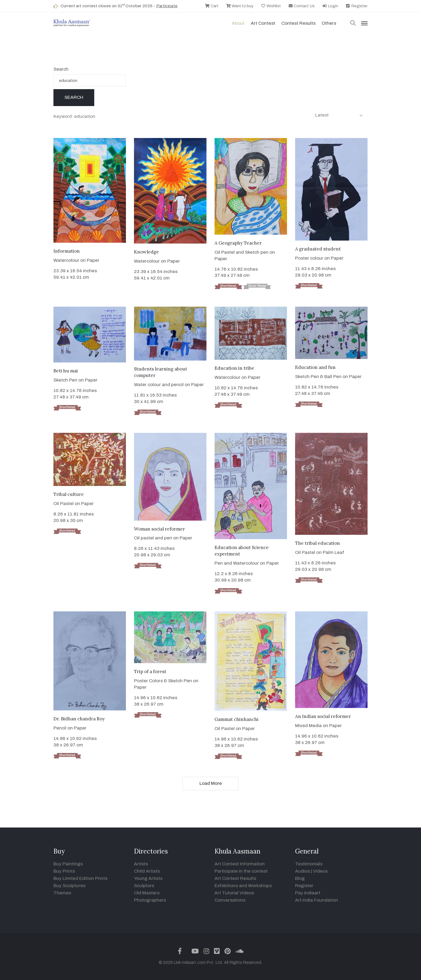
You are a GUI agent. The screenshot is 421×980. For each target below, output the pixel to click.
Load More (211, 783)
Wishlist (271, 6)
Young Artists (148, 878)
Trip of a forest (150, 672)
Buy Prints (64, 871)
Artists (141, 864)
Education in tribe (234, 368)
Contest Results (298, 23)
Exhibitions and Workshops (243, 886)
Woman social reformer (159, 529)
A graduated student (318, 249)
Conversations (230, 900)
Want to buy (240, 6)
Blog (300, 878)
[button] (353, 23)
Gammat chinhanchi (237, 719)
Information (67, 251)
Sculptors (144, 886)
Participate (167, 6)
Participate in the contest (241, 871)
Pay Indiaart (308, 893)
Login (330, 6)
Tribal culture (69, 494)
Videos (320, 871)
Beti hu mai (66, 371)
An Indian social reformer (323, 716)
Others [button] (329, 23)
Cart (212, 6)
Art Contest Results (235, 878)
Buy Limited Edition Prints (80, 878)
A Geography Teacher (238, 243)
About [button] (238, 23)
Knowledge (146, 252)
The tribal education (317, 543)
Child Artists (147, 871)
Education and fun (315, 367)
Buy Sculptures (69, 886)
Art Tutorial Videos (234, 893)
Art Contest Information (240, 864)
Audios (302, 871)
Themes (62, 893)
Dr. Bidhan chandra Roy (79, 719)
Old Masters (147, 893)
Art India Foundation (317, 900)
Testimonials (309, 864)
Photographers (150, 900)
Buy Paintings (68, 864)
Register (356, 6)
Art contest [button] (263, 23)
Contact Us (302, 6)
